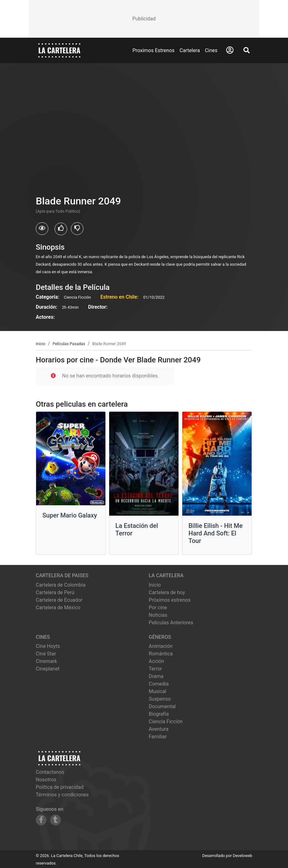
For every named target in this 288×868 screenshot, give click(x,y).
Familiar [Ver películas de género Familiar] (158, 737)
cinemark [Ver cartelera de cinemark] (46, 661)
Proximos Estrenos (153, 50)
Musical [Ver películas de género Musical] (157, 691)
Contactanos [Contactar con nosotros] (50, 772)
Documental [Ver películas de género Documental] (162, 706)
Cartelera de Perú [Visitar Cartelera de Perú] (55, 592)
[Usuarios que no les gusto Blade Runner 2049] (77, 229)
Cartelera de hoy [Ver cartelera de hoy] (167, 592)
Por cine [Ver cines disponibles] (158, 608)
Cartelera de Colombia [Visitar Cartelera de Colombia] (61, 585)
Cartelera (190, 50)
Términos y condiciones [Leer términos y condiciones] (62, 795)
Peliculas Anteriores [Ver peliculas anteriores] (171, 623)
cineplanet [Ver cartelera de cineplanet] (48, 669)
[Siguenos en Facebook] (41, 820)
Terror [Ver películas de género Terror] (155, 669)
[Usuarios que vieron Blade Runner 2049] (42, 229)
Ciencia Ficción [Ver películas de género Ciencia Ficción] (166, 722)
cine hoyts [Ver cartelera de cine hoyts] (48, 646)
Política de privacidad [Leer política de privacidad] (60, 787)
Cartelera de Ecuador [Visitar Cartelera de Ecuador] (59, 600)
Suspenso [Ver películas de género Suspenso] (160, 699)
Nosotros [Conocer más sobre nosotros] (46, 780)
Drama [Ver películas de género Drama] (156, 676)
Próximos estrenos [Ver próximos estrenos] (170, 600)
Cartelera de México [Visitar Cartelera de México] (58, 608)
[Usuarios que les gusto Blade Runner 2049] (61, 229)
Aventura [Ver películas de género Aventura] (159, 729)
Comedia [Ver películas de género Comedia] (159, 684)
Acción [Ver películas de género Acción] (156, 661)
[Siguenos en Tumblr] (56, 820)
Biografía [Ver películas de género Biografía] (159, 714)
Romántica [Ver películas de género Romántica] (161, 654)
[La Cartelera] (59, 50)
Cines (211, 50)
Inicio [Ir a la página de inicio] (155, 585)
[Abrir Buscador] (247, 50)
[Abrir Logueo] (230, 50)
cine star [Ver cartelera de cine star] (46, 654)
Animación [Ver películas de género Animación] (161, 646)
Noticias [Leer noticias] (158, 615)
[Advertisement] (144, 19)
